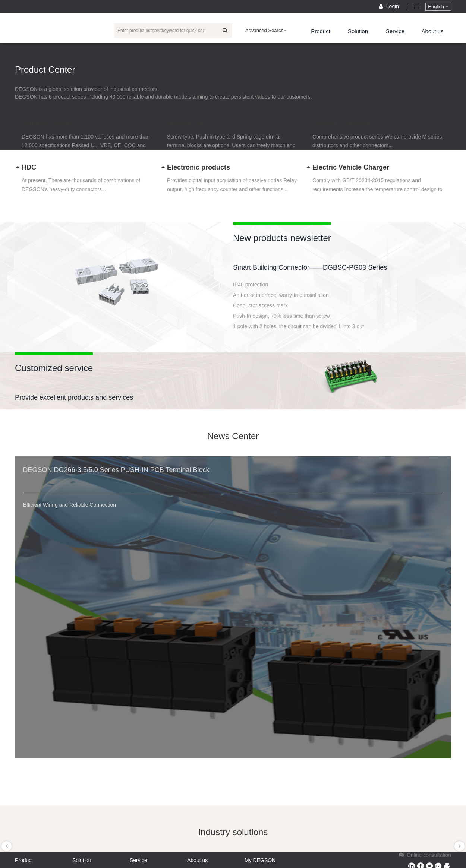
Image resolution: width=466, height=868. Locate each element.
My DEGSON (260, 860)
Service (395, 31)
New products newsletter (282, 238)
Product (321, 31)
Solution (358, 31)
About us (432, 31)
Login (390, 6)
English (438, 7)
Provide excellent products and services (74, 397)
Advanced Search (266, 30)
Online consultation (424, 855)
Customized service (54, 368)
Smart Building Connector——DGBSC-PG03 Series (310, 267)
